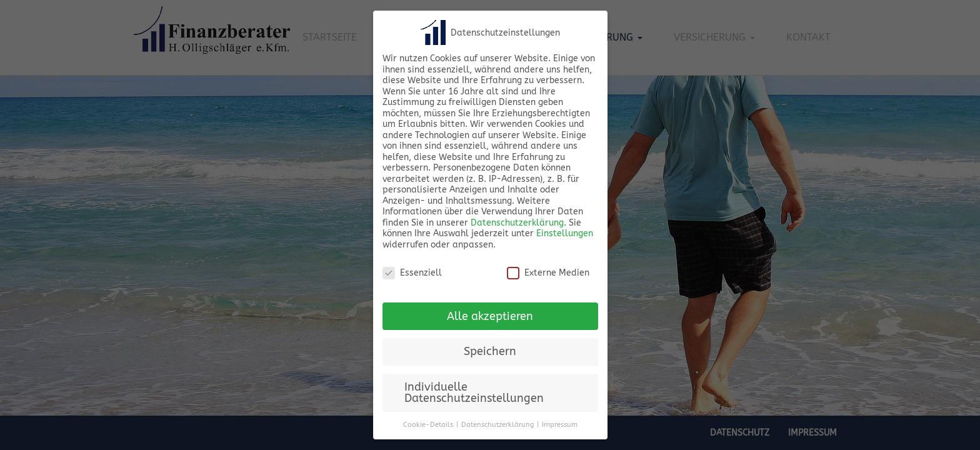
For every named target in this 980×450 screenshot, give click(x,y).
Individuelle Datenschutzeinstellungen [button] (474, 393)
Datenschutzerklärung (517, 223)
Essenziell (412, 273)
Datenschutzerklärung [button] (497, 425)
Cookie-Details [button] (428, 425)
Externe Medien (548, 273)
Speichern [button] (490, 352)
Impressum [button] (560, 425)
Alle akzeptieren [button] (490, 317)
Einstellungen (565, 233)
